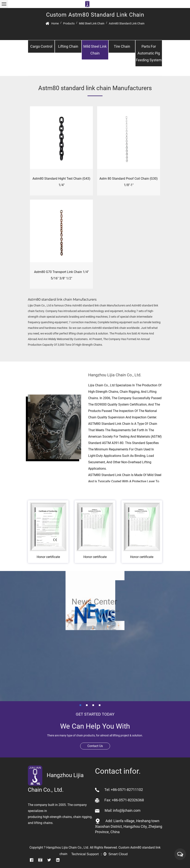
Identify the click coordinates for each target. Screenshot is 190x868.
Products (69, 23)
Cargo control (41, 46)
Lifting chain (68, 46)
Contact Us (95, 746)
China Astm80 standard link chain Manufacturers (95, 305)
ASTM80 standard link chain (109, 424)
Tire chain (122, 46)
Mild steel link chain (92, 23)
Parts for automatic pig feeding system (149, 53)
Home (55, 23)
